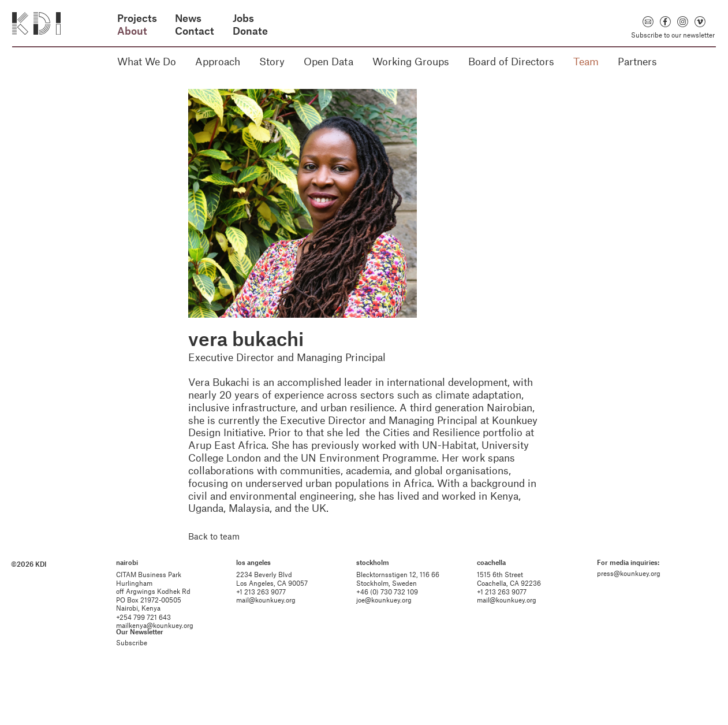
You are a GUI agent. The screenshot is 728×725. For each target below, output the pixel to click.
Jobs (243, 18)
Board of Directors (511, 61)
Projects (137, 18)
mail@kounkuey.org (269, 630)
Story (272, 61)
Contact (195, 31)
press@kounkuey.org (625, 604)
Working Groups (411, 61)
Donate (250, 31)
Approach (218, 61)
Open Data (328, 61)
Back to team (214, 536)
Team (586, 61)
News (188, 18)
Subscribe (137, 673)
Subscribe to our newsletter (673, 35)
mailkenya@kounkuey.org (160, 656)
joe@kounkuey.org (385, 630)
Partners (637, 61)
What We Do (147, 61)
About (132, 31)
